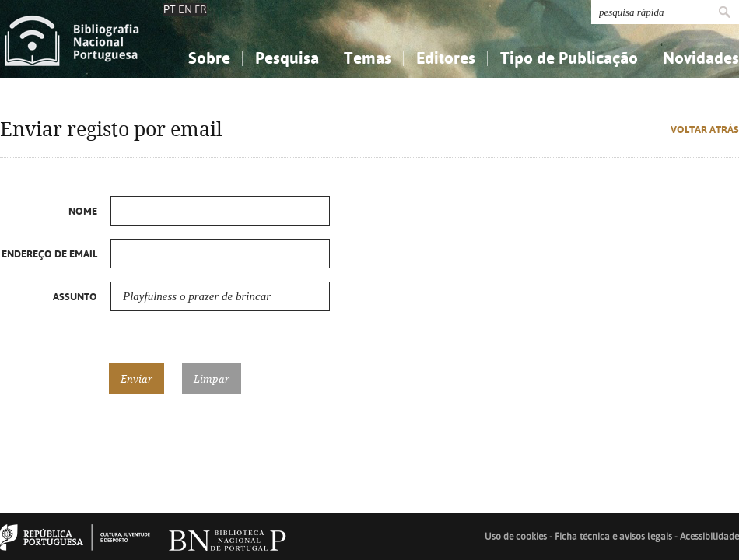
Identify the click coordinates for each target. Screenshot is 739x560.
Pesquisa (287, 58)
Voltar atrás (705, 129)
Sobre (209, 58)
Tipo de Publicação (569, 58)
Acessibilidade (709, 537)
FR (201, 9)
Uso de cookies (516, 537)
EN (185, 9)
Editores (446, 58)
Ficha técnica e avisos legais (613, 537)
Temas (368, 58)
